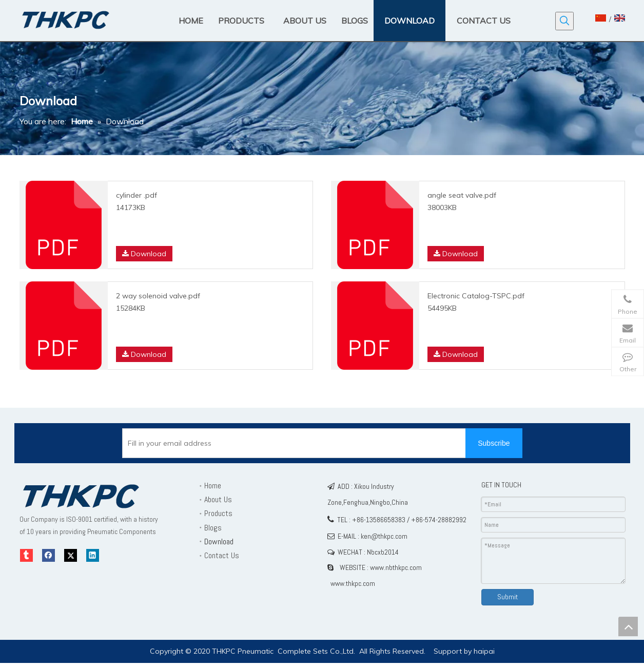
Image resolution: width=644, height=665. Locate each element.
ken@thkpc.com (384, 536)
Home (213, 486)
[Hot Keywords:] (564, 21)
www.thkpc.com (353, 583)
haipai (484, 651)
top (628, 626)
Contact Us (222, 555)
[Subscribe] (494, 443)
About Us (218, 499)
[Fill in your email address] (302, 443)
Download (144, 254)
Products (218, 513)
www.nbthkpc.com (396, 567)
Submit (508, 597)
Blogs (213, 528)
